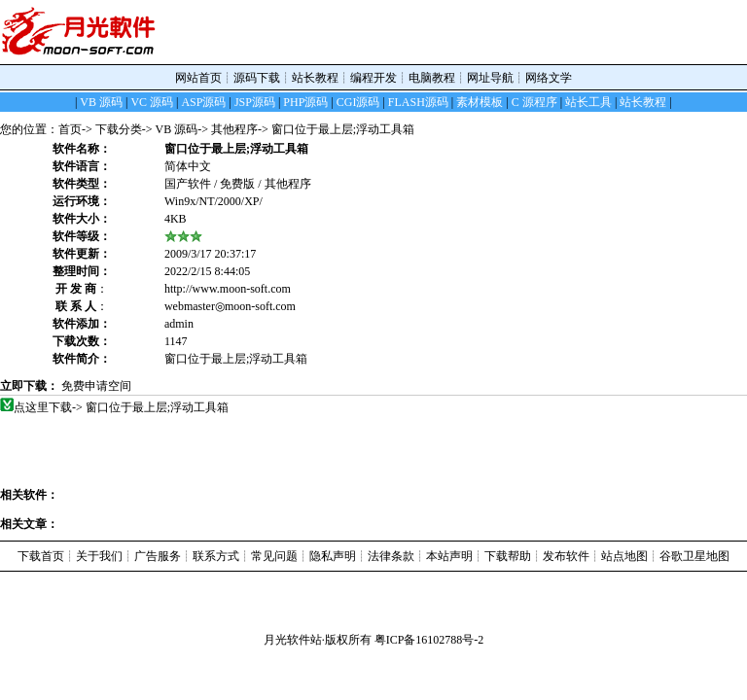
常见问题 (274, 556)
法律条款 (391, 556)
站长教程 (315, 78)
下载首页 (41, 556)
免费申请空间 (96, 386)
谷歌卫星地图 (694, 556)
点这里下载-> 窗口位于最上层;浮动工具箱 (122, 407)
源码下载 (257, 78)
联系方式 (216, 556)
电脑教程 (432, 78)
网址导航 (490, 78)
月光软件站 (293, 640)
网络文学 (549, 78)
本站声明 (449, 556)
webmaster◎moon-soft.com (230, 306)
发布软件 (566, 556)
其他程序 (234, 129)
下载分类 (119, 129)
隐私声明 (333, 556)
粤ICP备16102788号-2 (429, 640)
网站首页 (198, 78)
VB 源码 (177, 129)
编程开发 (373, 78)
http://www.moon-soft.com (228, 289)
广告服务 (158, 556)
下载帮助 (508, 556)
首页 (70, 129)
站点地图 (624, 556)
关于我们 (99, 556)
